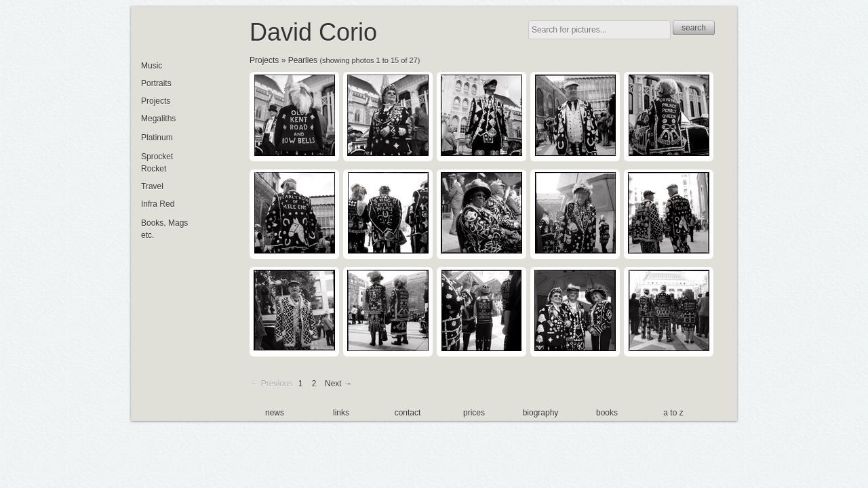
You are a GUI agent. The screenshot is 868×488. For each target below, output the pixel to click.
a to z (673, 413)
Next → (338, 384)
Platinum (157, 138)
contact (408, 413)
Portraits (156, 83)
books (607, 413)
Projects (264, 60)
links (341, 413)
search (694, 28)
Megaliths (158, 119)
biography (541, 413)
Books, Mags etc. (164, 229)
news (275, 413)
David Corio (313, 32)
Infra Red (158, 204)
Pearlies (303, 60)
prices (474, 413)
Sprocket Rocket (157, 163)
